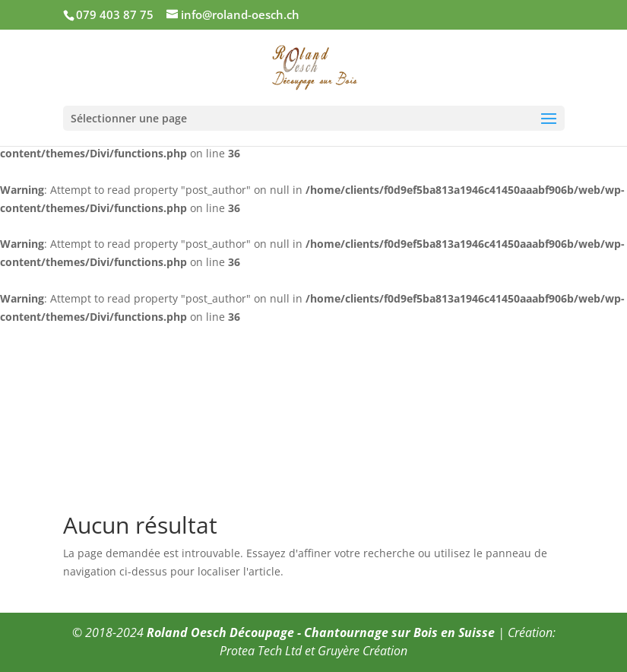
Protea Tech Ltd (261, 651)
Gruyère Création (363, 651)
